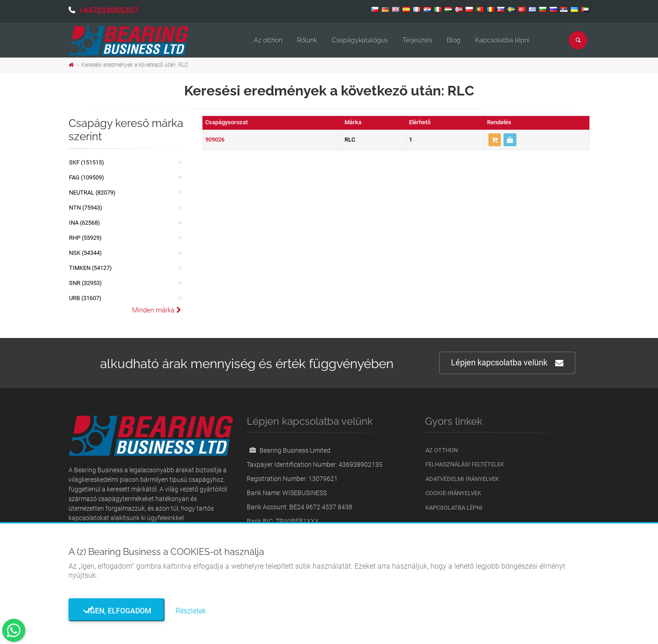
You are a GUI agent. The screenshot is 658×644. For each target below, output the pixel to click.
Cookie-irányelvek (453, 493)
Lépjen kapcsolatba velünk (507, 363)
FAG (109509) (87, 177)
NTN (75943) (86, 208)
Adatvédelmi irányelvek (462, 479)
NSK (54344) (85, 253)
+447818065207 (109, 11)
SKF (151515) (87, 162)
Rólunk (307, 40)
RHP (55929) (85, 238)
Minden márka (157, 310)
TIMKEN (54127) (90, 268)
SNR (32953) (85, 283)
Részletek (191, 611)
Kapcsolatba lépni (502, 40)
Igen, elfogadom (117, 611)
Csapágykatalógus (360, 40)
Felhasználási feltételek (465, 464)
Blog (454, 40)
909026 (215, 140)
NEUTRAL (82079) (92, 193)
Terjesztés (417, 40)
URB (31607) (85, 298)
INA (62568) (85, 223)
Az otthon (268, 40)
